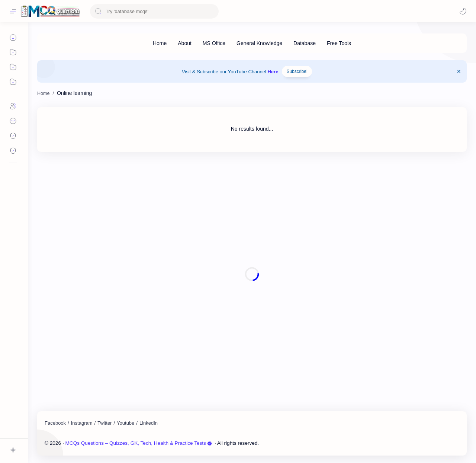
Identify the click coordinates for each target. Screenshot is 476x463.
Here (273, 72)
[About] (185, 43)
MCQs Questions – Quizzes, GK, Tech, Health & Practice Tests (139, 443)
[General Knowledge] (259, 43)
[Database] (305, 43)
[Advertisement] (252, 274)
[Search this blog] (154, 11)
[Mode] (463, 11)
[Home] (160, 43)
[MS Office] (214, 43)
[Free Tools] (339, 43)
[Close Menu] (459, 71)
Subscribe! (297, 71)
